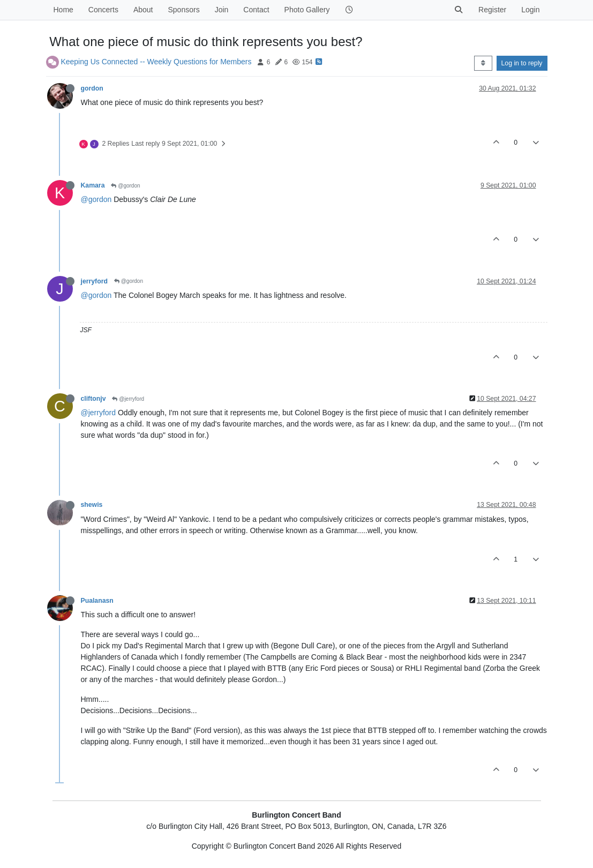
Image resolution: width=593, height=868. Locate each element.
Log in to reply (522, 63)
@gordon (125, 186)
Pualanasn (97, 601)
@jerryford (128, 399)
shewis (92, 505)
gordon (92, 88)
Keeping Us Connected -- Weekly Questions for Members (156, 62)
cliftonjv (93, 399)
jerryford (94, 281)
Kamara (93, 185)
